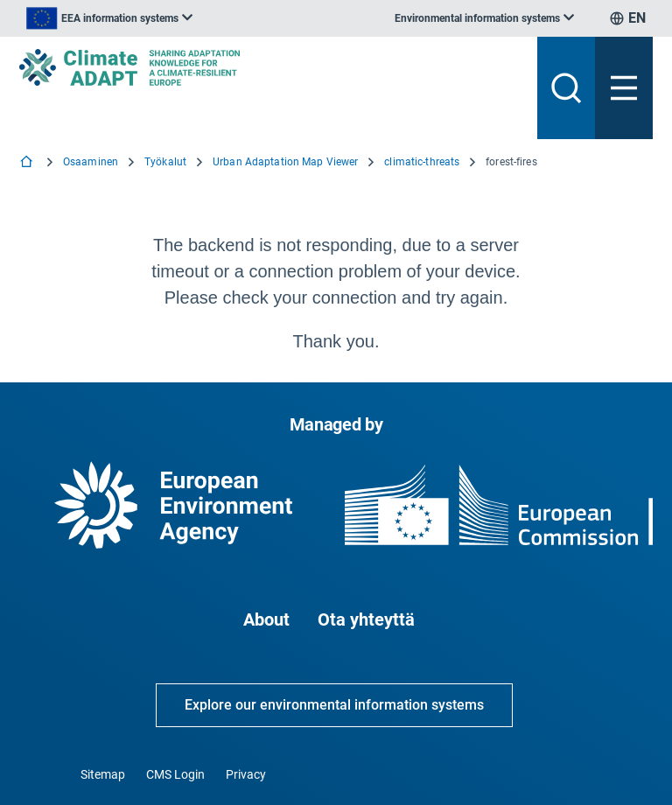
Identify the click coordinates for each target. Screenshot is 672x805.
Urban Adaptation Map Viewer (285, 162)
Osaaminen (91, 162)
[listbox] (109, 18)
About (266, 619)
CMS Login (175, 774)
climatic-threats (422, 162)
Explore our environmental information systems (334, 705)
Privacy (246, 774)
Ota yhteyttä (366, 619)
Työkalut (165, 162)
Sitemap (103, 774)
